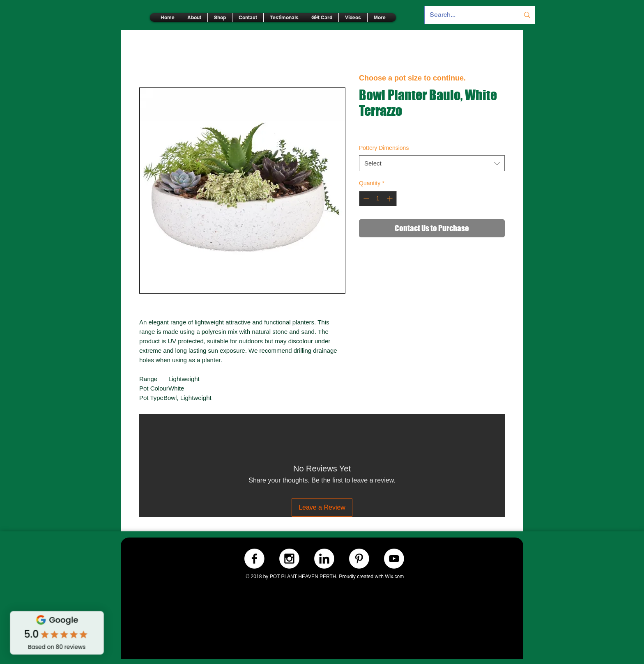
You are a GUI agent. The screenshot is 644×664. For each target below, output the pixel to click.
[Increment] (390, 199)
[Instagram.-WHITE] (289, 559)
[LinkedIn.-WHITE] (324, 559)
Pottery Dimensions (384, 148)
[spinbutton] (378, 199)
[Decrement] (365, 199)
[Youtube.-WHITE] (394, 559)
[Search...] (466, 15)
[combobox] (432, 163)
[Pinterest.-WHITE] (359, 559)
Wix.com (394, 577)
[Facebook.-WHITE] (254, 559)
